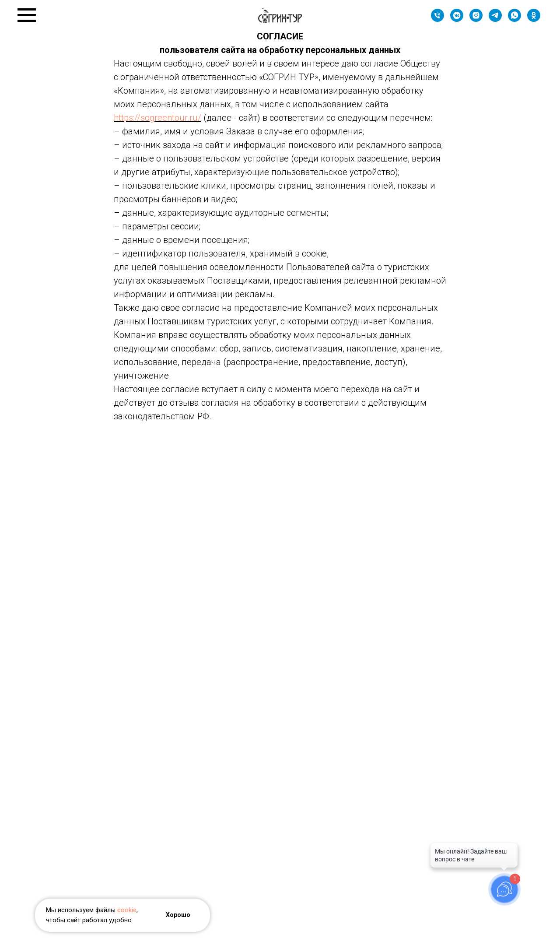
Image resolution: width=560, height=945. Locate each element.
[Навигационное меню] (27, 15)
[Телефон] (437, 19)
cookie (127, 910)
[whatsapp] (514, 19)
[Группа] (457, 19)
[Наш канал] (495, 19)
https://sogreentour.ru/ (157, 118)
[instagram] (476, 19)
